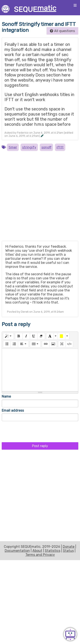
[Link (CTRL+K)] (46, 344)
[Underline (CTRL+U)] (34, 336)
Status (68, 551)
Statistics (53, 551)
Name (6, 396)
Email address (13, 410)
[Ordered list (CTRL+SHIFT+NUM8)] (14, 344)
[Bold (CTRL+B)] (19, 336)
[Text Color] (50, 336)
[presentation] (34, 431)
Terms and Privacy (40, 555)
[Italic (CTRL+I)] (26, 336)
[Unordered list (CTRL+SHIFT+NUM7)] (7, 344)
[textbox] (40, 370)
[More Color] (56, 336)
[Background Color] (61, 336)
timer (13, 147)
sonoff (46, 147)
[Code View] (69, 344)
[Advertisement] (40, 198)
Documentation (17, 551)
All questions (62, 31)
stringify (29, 147)
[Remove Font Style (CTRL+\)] (41, 336)
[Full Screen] (62, 344)
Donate (69, 547)
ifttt (60, 147)
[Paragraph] (23, 344)
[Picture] (53, 344)
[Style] (8, 336)
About (37, 551)
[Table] (35, 344)
